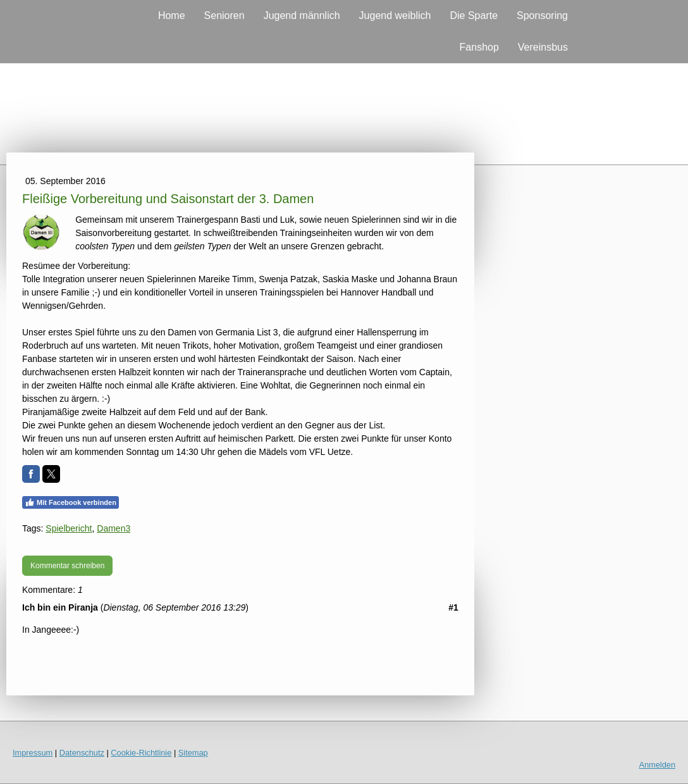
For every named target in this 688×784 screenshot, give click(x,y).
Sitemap (193, 753)
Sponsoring (542, 16)
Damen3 (114, 528)
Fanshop (479, 47)
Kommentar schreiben (67, 566)
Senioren (224, 16)
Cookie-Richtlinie (141, 753)
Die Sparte (474, 16)
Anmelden (657, 765)
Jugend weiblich (395, 16)
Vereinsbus (543, 47)
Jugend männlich (302, 16)
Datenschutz (82, 753)
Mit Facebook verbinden (71, 502)
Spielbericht (69, 528)
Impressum (33, 753)
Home (172, 16)
